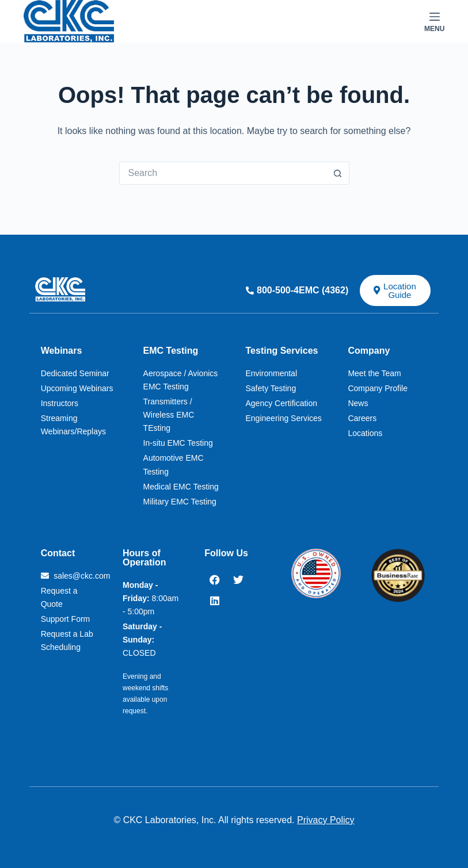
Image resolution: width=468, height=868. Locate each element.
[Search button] (338, 173)
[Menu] (434, 22)
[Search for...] (223, 173)
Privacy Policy (326, 820)
